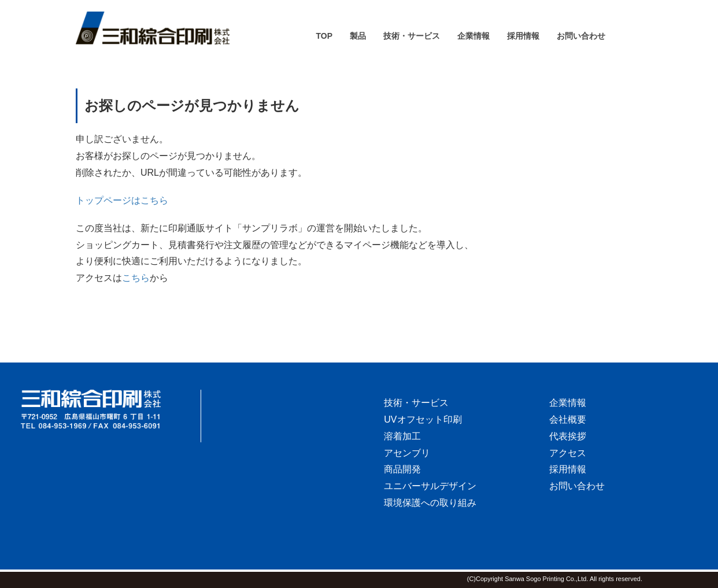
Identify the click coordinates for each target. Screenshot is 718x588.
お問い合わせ (577, 486)
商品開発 (402, 469)
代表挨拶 (568, 436)
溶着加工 (402, 436)
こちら (136, 278)
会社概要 (568, 419)
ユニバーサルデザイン (430, 486)
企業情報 (568, 403)
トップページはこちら (122, 200)
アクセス (568, 453)
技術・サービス (416, 403)
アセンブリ (407, 453)
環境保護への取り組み (430, 503)
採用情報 (568, 469)
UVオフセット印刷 (423, 419)
